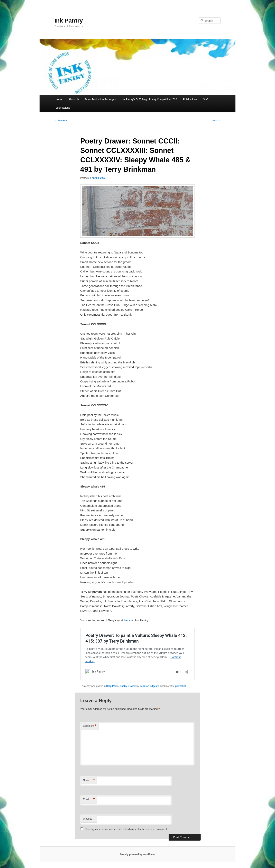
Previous (61, 121)
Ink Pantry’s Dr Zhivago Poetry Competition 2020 (149, 99)
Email (89, 799)
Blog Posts (113, 686)
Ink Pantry (69, 20)
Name (89, 780)
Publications (190, 99)
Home (59, 99)
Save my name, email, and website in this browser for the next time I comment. (126, 829)
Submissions (63, 108)
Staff (206, 99)
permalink (181, 686)
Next (217, 121)
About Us (74, 99)
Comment (90, 726)
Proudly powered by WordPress (137, 854)
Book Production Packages (100, 99)
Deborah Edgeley (149, 686)
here (127, 620)
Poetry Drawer (128, 686)
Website (88, 819)
